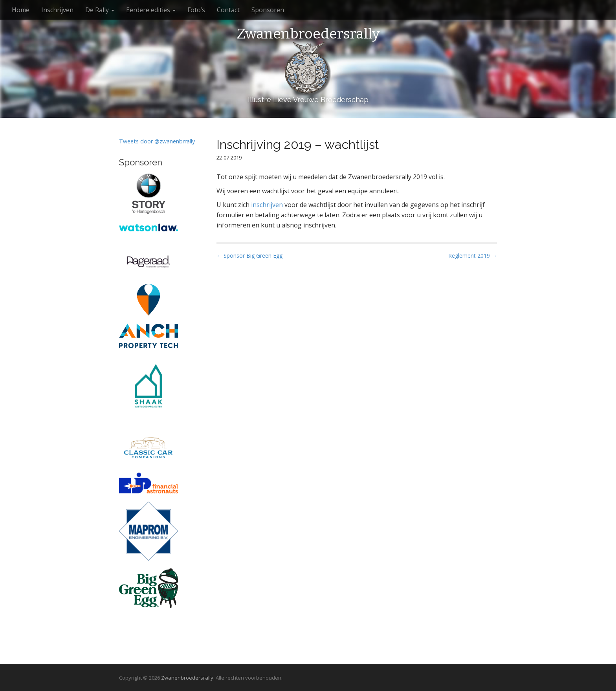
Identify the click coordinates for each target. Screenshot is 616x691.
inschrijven (267, 205)
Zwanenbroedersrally (308, 34)
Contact (228, 10)
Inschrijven (57, 10)
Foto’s (196, 10)
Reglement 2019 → (473, 256)
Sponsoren (268, 10)
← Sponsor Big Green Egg (249, 256)
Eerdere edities (151, 10)
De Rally (100, 10)
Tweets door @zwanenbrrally (157, 141)
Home (21, 10)
